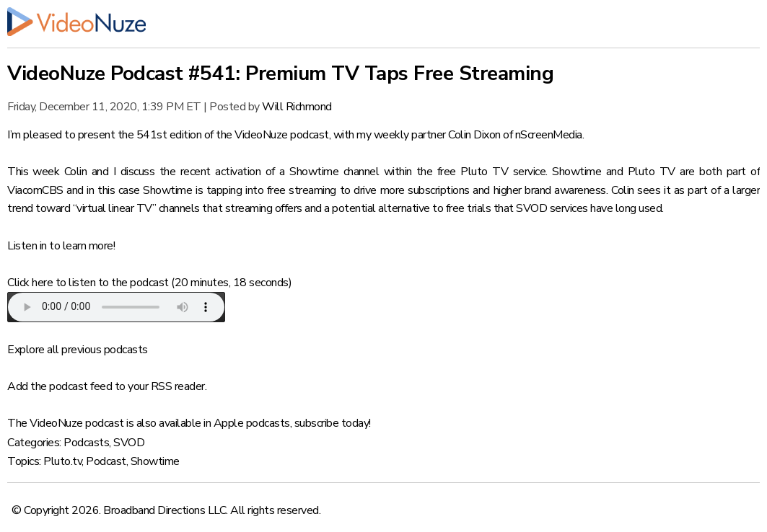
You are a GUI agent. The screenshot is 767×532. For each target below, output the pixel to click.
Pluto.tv (62, 461)
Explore (26, 350)
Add (18, 386)
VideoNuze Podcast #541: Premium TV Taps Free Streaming (280, 74)
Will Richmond (297, 107)
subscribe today (332, 423)
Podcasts (86, 443)
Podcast (106, 461)
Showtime (155, 461)
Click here (30, 283)
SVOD (129, 443)
